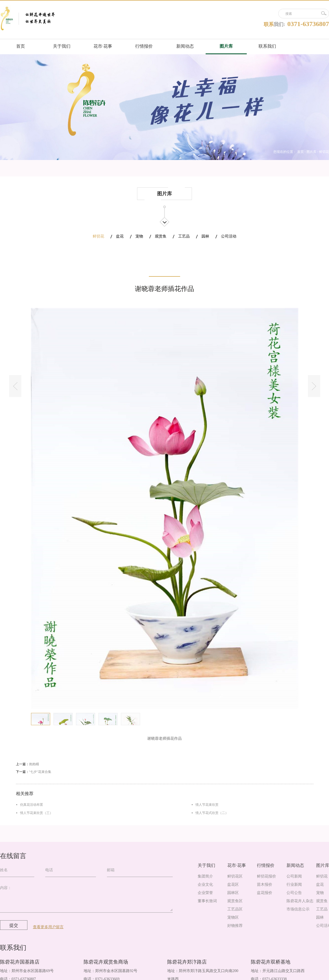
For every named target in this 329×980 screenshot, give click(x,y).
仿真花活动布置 (32, 805)
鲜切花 (324, 152)
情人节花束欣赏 (207, 805)
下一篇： (34, 772)
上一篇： (27, 764)
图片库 (311, 152)
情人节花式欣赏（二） (212, 813)
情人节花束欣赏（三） (36, 813)
